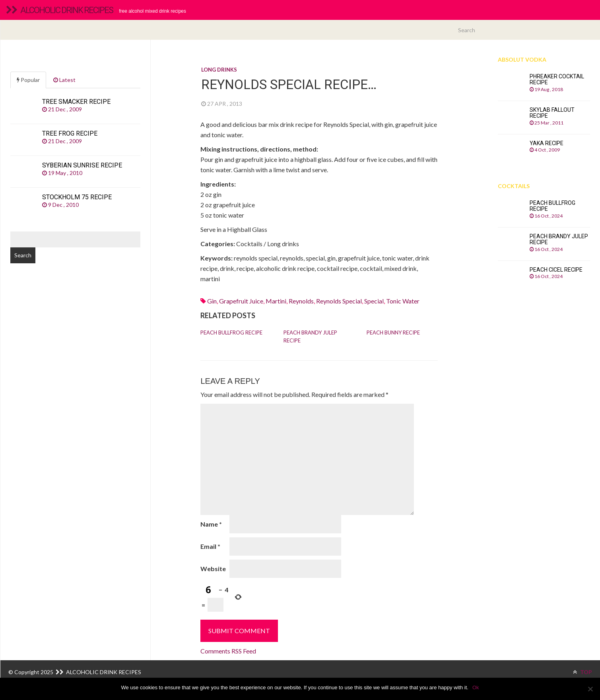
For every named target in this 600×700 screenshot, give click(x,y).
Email (210, 546)
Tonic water (403, 301)
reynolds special (339, 301)
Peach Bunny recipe (393, 332)
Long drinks (219, 70)
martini (276, 301)
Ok (476, 687)
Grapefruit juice (241, 301)
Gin (212, 301)
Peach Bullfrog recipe (231, 332)
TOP (583, 672)
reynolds (301, 301)
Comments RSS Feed (228, 651)
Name (211, 524)
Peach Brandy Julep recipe (310, 336)
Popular (28, 80)
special (374, 301)
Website (213, 569)
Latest (64, 80)
